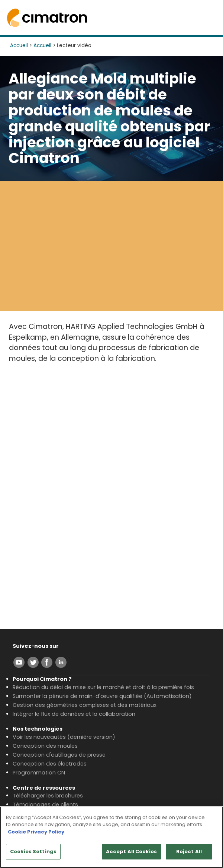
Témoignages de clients (45, 805)
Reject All (189, 851)
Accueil (19, 45)
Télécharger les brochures (48, 796)
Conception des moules (45, 746)
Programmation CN (39, 773)
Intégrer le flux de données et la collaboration (74, 714)
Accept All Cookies (131, 851)
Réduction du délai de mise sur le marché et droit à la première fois (103, 687)
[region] (111, 837)
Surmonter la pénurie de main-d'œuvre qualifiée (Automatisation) (102, 696)
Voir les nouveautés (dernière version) (64, 737)
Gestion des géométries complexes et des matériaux (85, 705)
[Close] (211, 818)
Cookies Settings (33, 851)
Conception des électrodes (50, 764)
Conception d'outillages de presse (59, 755)
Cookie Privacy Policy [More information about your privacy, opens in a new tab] (36, 832)
